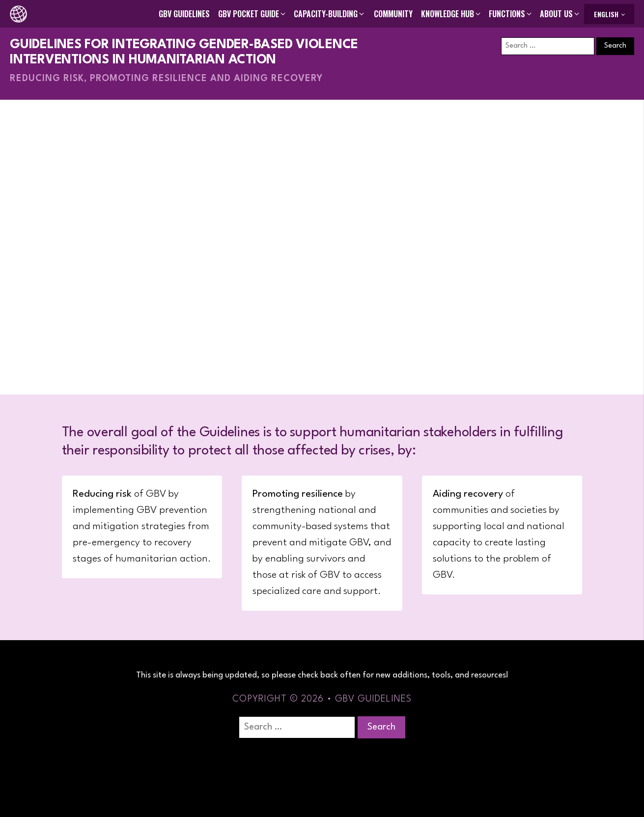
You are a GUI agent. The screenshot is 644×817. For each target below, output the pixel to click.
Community (393, 14)
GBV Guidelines (184, 14)
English (606, 14)
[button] (252, 14)
